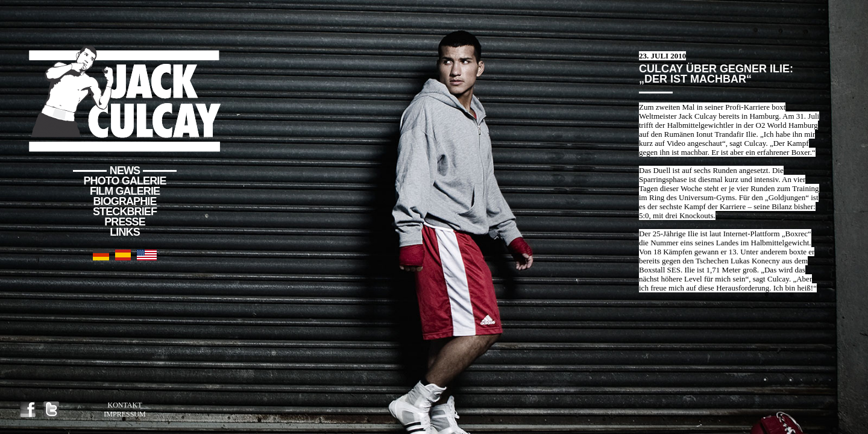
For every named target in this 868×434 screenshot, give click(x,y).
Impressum (124, 414)
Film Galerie (125, 191)
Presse (125, 222)
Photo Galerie (125, 181)
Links (125, 232)
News (125, 171)
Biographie (124, 201)
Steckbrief (125, 212)
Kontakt (124, 405)
